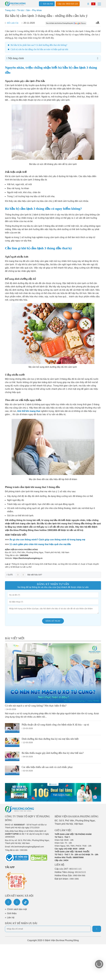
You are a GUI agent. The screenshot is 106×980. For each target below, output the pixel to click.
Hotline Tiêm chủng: (70, 872)
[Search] (88, 4)
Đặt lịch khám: (67, 879)
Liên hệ (11, 918)
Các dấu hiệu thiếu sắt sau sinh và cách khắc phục (47, 767)
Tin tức (21, 10)
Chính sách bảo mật (17, 909)
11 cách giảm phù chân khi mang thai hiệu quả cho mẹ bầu (40, 544)
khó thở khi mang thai (29, 411)
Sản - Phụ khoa (34, 10)
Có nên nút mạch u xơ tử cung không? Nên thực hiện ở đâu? (36, 706)
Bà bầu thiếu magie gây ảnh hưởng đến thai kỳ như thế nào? (53, 753)
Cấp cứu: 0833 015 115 (68, 4)
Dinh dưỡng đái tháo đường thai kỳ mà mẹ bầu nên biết (50, 739)
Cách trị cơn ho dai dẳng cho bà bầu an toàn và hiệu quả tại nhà (39, 49)
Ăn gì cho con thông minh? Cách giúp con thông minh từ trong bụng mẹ (47, 540)
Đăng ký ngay (53, 621)
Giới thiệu (12, 913)
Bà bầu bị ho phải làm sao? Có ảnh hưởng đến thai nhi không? (39, 45)
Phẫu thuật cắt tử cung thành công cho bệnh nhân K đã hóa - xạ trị (55, 725)
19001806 (24, 555)
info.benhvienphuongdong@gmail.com (27, 847)
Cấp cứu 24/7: (68, 869)
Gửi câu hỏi (47, 4)
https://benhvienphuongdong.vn (28, 558)
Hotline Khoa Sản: (70, 875)
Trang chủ (10, 10)
